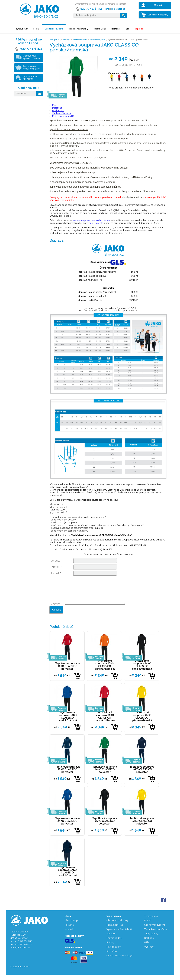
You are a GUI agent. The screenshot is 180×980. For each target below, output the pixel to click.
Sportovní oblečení (54, 29)
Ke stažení (112, 956)
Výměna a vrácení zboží (119, 934)
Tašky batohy (100, 29)
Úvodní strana (82, 4)
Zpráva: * (56, 609)
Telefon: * (56, 567)
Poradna (111, 4)
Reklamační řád (115, 930)
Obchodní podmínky (117, 926)
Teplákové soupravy (97, 40)
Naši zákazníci (114, 952)
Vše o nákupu (98, 4)
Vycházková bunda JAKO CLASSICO (69, 129)
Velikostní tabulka (62, 113)
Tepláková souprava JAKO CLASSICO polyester (67, 671)
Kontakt (122, 4)
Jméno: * (56, 561)
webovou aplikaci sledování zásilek (91, 220)
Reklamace (58, 110)
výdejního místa (95, 223)
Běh (128, 29)
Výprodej (139, 29)
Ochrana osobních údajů (120, 961)
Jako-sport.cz (54, 40)
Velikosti (111, 939)
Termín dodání (114, 943)
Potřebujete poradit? (63, 116)
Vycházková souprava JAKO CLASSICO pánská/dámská (105, 670)
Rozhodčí (116, 29)
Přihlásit (158, 5)
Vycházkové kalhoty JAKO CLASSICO (71, 163)
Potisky (110, 948)
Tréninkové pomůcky (78, 29)
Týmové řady (22, 29)
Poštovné (57, 108)
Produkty (66, 40)
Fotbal (36, 29)
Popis (55, 105)
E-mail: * (56, 573)
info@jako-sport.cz (132, 197)
